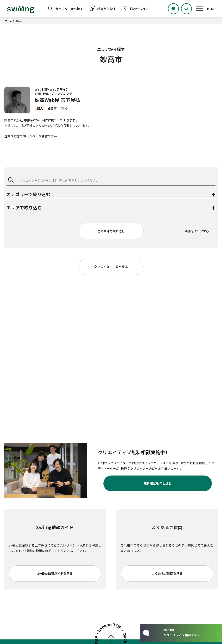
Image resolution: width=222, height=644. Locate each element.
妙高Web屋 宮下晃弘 (57, 100)
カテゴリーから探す (69, 9)
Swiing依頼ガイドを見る (55, 573)
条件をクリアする (197, 231)
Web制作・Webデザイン (52, 89)
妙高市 (52, 108)
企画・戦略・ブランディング (53, 94)
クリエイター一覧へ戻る (111, 267)
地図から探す (107, 9)
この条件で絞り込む (111, 231)
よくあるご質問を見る (167, 573)
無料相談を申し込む (158, 483)
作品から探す (139, 9)
